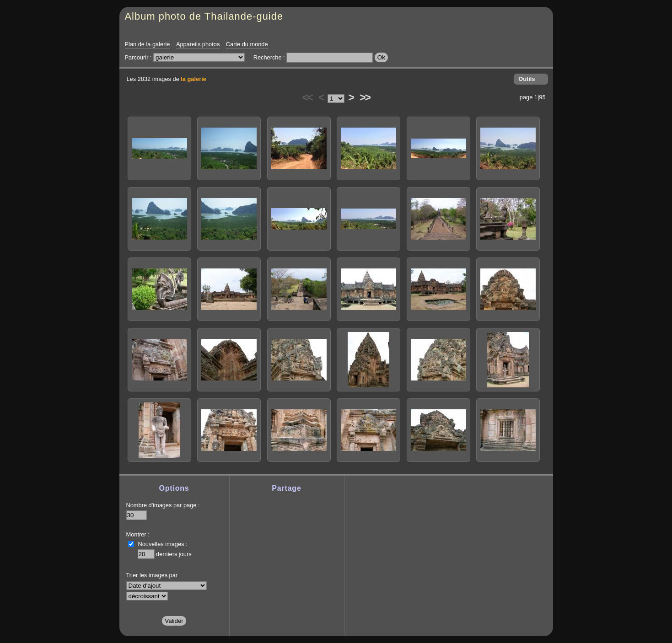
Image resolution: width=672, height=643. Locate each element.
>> (365, 97)
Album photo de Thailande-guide (204, 16)
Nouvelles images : (163, 544)
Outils (527, 79)
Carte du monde (247, 44)
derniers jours (174, 554)
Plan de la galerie (148, 44)
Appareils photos (198, 44)
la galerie (194, 79)
